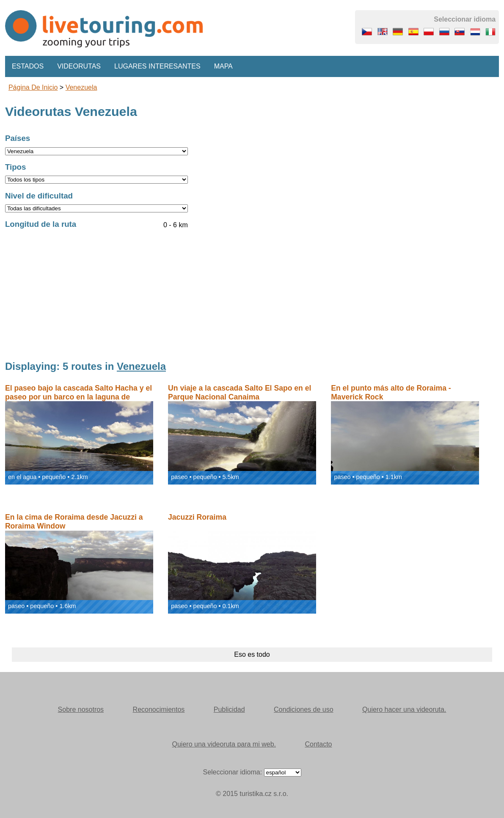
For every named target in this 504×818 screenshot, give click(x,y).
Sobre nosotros (81, 709)
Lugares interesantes (157, 66)
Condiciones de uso (304, 709)
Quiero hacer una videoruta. (404, 709)
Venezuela (81, 87)
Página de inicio (33, 87)
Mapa (223, 66)
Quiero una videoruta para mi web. (224, 744)
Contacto (318, 744)
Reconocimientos (159, 709)
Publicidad (229, 709)
